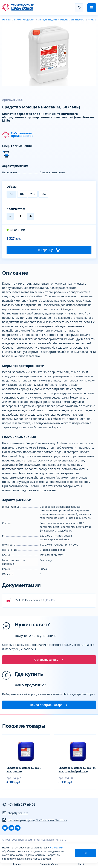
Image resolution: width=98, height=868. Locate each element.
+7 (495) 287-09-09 (19, 805)
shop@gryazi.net (15, 813)
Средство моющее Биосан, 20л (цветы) (24, 770)
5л (12, 194)
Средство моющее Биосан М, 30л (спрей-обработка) (77, 770)
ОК (86, 853)
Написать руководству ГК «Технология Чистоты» (34, 820)
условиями (57, 847)
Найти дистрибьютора (49, 705)
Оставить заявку (49, 660)
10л (22, 194)
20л (33, 194)
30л (43, 194)
